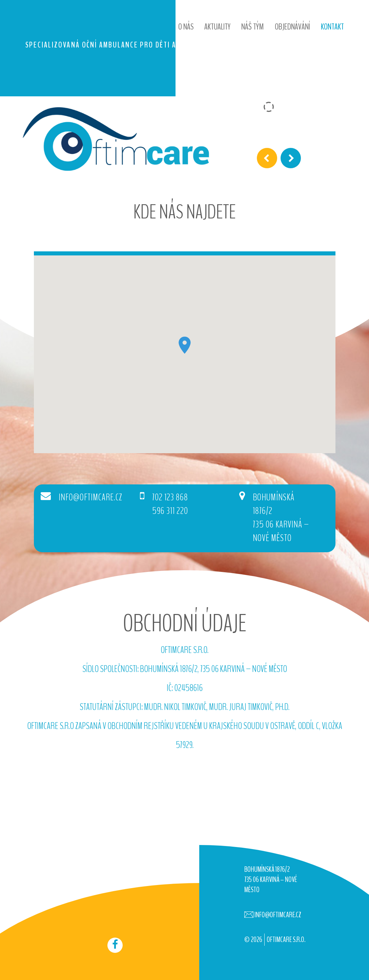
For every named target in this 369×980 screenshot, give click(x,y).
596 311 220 (172, 511)
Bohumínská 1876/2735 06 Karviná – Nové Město (279, 518)
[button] (185, 345)
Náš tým (253, 27)
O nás (186, 27)
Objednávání (292, 27)
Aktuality (217, 27)
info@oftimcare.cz (91, 498)
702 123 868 (171, 498)
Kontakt (332, 27)
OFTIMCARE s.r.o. (286, 940)
